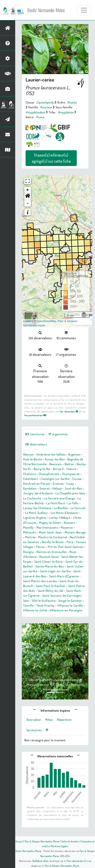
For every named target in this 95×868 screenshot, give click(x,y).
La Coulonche (32, 498)
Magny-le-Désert (50, 523)
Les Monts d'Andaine (64, 513)
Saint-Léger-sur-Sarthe (55, 571)
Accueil (19, 841)
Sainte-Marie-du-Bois (50, 566)
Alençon (28, 454)
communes (35, 434)
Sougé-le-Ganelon (70, 600)
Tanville (28, 605)
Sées (26, 600)
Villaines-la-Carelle (70, 605)
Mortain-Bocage (75, 532)
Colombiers (30, 479)
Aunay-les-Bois (55, 459)
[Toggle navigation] (84, 10)
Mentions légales (60, 846)
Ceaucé (71, 469)
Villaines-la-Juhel (35, 610)
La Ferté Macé (56, 503)
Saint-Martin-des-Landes (40, 581)
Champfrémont (49, 474)
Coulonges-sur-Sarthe (55, 479)
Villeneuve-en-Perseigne (66, 610)
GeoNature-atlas (40, 861)
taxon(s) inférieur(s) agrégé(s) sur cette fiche (51, 158)
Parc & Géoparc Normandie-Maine (42, 841)
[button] (28, 197)
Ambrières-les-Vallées (51, 454)
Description (34, 720)
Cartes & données (70, 841)
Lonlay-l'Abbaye (60, 518)
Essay (70, 483)
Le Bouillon (61, 508)
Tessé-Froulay (45, 605)
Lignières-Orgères (35, 518)
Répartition (64, 720)
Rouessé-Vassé (49, 557)
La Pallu (73, 503)
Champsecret (71, 474)
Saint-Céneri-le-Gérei (48, 561)
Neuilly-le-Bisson (53, 542)
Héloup (57, 488)
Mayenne (67, 527)
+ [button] (28, 190)
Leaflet (27, 321)
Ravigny (28, 552)
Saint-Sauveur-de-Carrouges (62, 595)
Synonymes (34, 730)
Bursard (58, 469)
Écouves (58, 483)
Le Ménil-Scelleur (36, 513)
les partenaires (35, 415)
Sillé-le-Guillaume (44, 600)
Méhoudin (30, 532)
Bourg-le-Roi (42, 469)
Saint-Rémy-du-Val (50, 591)
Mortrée (30, 537)
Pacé (70, 542)
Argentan (74, 454)
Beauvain (56, 464)
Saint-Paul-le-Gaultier (51, 586)
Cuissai (77, 479)
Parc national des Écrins (79, 861)
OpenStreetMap (46, 321)
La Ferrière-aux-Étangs (59, 498)
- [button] (28, 203)
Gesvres (45, 488)
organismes (58, 434)
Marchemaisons (47, 527)
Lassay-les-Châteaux (37, 508)
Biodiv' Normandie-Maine (46, 10)
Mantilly (28, 527)
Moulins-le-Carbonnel (53, 537)
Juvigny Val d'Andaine (38, 493)
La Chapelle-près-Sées (70, 493)
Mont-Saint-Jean (50, 532)
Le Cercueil (78, 508)
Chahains (29, 474)
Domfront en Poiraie (36, 483)
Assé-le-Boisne (33, 459)
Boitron (69, 464)
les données (69, 411)
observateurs (36, 444)
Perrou (41, 547)
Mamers (69, 523)
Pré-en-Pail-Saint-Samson (66, 547)
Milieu (49, 720)
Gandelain (30, 488)
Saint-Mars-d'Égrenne (64, 576)
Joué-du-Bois (73, 488)
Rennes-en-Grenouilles (52, 552)
